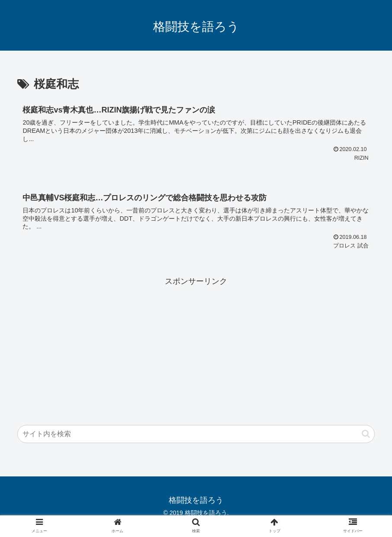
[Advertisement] (196, 349)
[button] (366, 434)
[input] (196, 434)
